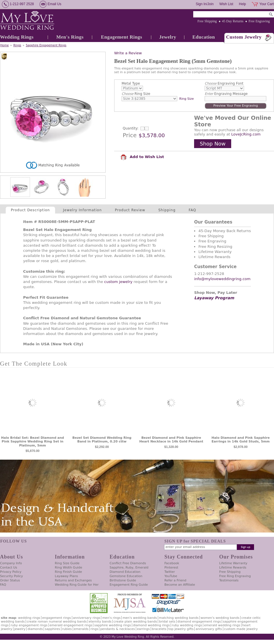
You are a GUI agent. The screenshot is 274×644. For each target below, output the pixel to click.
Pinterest (171, 568)
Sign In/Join (205, 4)
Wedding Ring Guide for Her (77, 585)
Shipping (167, 210)
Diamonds (35, 629)
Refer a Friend (175, 580)
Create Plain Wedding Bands (135, 622)
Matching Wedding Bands (179, 618)
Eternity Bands (100, 622)
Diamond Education (125, 572)
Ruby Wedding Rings (187, 625)
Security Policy (11, 576)
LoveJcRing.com (246, 134)
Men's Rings (70, 37)
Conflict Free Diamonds (128, 563)
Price (130, 135)
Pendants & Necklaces (118, 629)
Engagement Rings (122, 37)
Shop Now (213, 144)
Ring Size (136, 94)
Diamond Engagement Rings (199, 622)
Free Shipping (207, 21)
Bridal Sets (167, 622)
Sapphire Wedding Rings (113, 625)
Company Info (11, 563)
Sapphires (52, 629)
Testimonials (229, 580)
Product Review (130, 210)
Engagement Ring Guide (129, 585)
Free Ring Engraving (235, 576)
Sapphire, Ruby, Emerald (129, 568)
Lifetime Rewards (233, 568)
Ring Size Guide (67, 563)
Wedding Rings (17, 37)
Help (242, 4)
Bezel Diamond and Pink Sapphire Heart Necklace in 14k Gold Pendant (171, 440)
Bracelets (159, 629)
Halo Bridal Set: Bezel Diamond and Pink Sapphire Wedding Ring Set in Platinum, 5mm (33, 442)
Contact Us (9, 568)
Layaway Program (214, 298)
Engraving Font (224, 83)
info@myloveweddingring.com (222, 279)
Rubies (67, 629)
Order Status (10, 580)
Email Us (55, 4)
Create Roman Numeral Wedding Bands (57, 622)
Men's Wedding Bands (140, 618)
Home (5, 45)
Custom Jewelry (244, 37)
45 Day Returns (233, 21)
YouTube (171, 576)
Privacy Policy (11, 572)
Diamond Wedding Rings (151, 625)
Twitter (170, 572)
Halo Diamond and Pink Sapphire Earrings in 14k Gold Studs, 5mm (241, 440)
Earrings (143, 629)
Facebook (172, 563)
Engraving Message (226, 94)
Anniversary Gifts (209, 629)
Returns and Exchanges (73, 580)
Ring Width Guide (68, 568)
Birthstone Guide (123, 580)
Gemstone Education (126, 576)
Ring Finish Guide (68, 572)
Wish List (226, 4)
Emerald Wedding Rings (222, 625)
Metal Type (131, 83)
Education (204, 37)
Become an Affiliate (180, 585)
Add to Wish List (142, 157)
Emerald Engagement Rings (71, 625)
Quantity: (131, 128)
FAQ (192, 210)
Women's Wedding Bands (220, 618)
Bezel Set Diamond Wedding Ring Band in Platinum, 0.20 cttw (102, 440)
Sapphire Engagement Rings (46, 45)
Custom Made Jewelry (241, 629)
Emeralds (81, 629)
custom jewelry (118, 282)
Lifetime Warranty (233, 563)
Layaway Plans (66, 576)
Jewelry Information (82, 210)
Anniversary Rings (87, 618)
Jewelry (168, 37)
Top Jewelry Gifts (181, 629)
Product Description (30, 210)
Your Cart (267, 4)
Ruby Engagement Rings (29, 625)
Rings (17, 45)
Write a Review (128, 53)
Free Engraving (259, 21)
